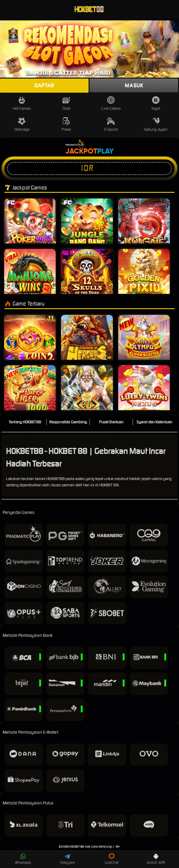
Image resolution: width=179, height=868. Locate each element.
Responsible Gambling (68, 422)
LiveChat (112, 859)
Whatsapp (23, 859)
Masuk (134, 85)
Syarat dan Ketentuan (154, 422)
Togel (156, 104)
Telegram (67, 859)
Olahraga (22, 125)
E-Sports (111, 125)
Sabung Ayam (156, 125)
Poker (67, 125)
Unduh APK (156, 859)
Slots (67, 104)
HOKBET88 (76, 847)
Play (106, 151)
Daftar (44, 85)
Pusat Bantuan (111, 422)
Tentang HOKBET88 (25, 422)
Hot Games (22, 104)
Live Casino (111, 104)
